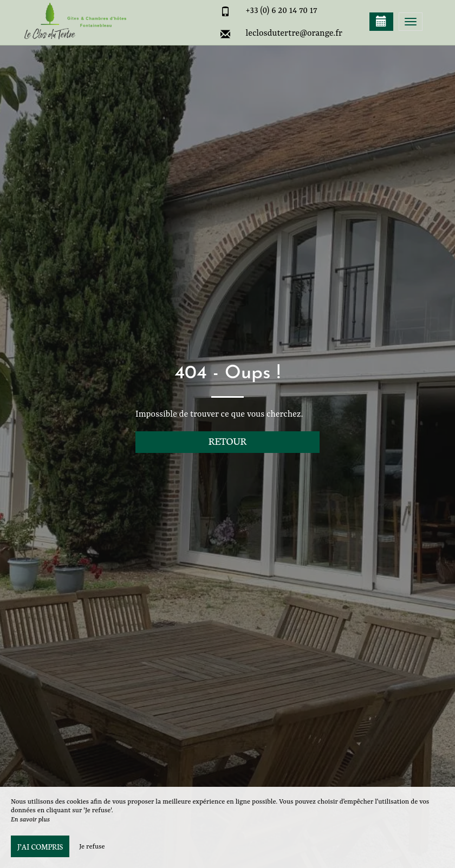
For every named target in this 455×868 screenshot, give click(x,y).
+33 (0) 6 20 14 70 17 (282, 11)
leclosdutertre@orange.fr (294, 34)
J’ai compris (40, 846)
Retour (228, 441)
